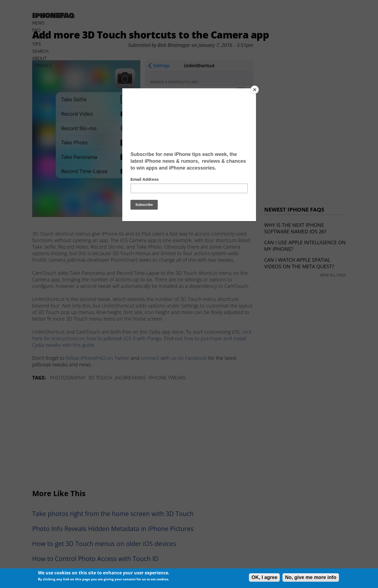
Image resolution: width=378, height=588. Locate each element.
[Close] (255, 90)
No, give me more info (311, 577)
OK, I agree (264, 577)
